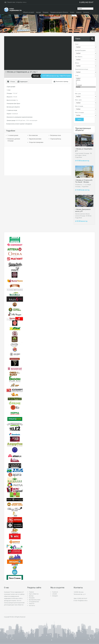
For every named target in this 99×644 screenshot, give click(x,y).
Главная (31, 592)
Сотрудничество (34, 602)
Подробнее (79, 157)
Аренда (38, 12)
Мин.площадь (79, 106)
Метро (77, 63)
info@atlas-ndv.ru (21, 2)
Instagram (55, 596)
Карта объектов (34, 594)
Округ (77, 44)
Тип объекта (79, 57)
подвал (86, 78)
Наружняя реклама (35, 139)
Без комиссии (33, 135)
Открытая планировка (36, 142)
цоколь (86, 80)
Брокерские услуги (35, 600)
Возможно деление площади (14, 140)
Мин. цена (78, 94)
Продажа (45, 12)
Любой (86, 87)
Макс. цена (78, 100)
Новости (79, 12)
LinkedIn (55, 594)
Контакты (86, 12)
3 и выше (86, 85)
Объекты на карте (29, 12)
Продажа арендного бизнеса (59, 12)
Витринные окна (56, 135)
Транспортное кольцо (82, 69)
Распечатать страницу (62, 82)
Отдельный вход (56, 139)
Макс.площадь (79, 112)
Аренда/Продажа (80, 50)
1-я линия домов (13, 135)
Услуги (72, 12)
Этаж (77, 76)
